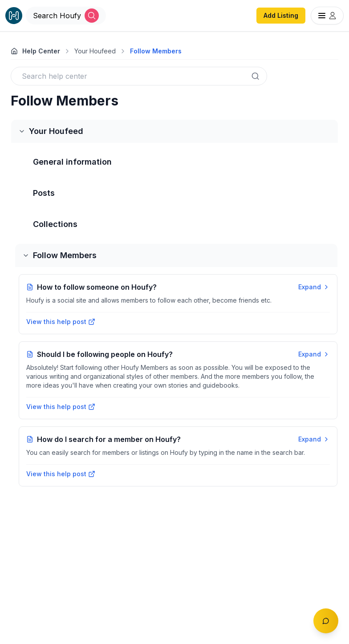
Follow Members (156, 51)
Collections (55, 224)
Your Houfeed (95, 51)
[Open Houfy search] (66, 16)
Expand (314, 287)
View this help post (61, 322)
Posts (44, 193)
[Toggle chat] (326, 621)
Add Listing (281, 15)
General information (72, 162)
